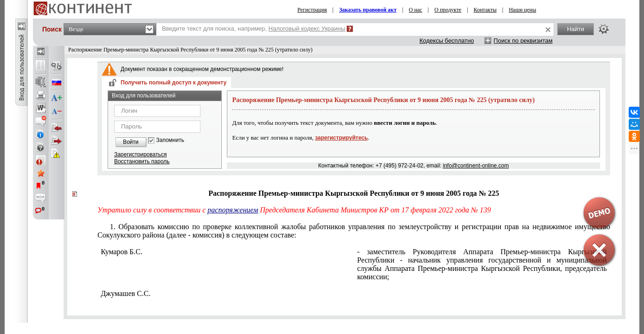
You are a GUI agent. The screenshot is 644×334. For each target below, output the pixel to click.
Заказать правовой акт (368, 10)
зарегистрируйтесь (341, 138)
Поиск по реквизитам (523, 41)
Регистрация (312, 10)
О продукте (448, 10)
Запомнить (170, 140)
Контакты (485, 10)
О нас (415, 10)
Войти (131, 142)
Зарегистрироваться (140, 154)
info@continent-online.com (476, 166)
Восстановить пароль (142, 161)
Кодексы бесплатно (447, 41)
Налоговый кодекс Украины (307, 29)
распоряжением (233, 210)
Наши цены (523, 10)
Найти (576, 29)
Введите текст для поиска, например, (254, 29)
